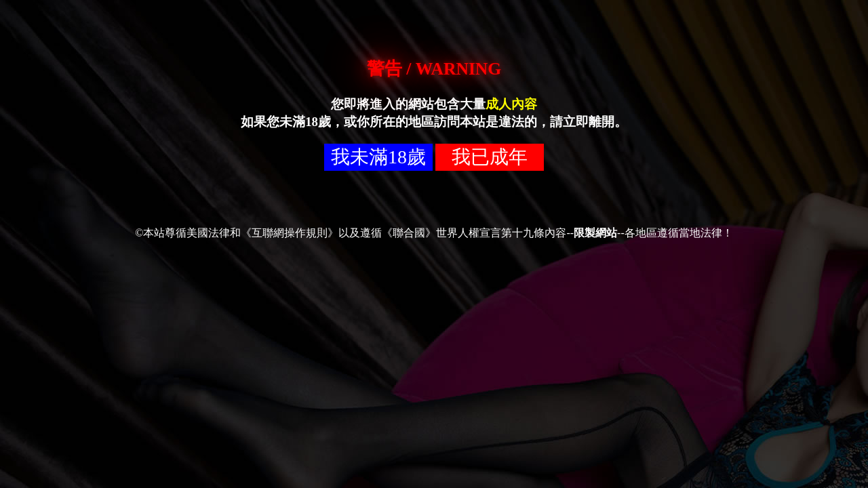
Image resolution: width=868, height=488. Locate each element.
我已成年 (490, 157)
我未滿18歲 (378, 157)
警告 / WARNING (434, 69)
